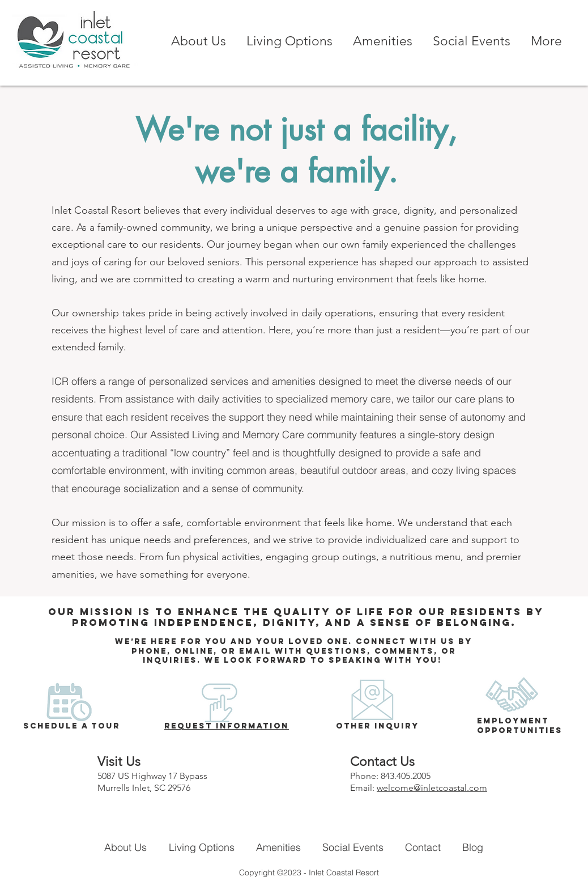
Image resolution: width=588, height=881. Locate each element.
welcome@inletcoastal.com (432, 788)
